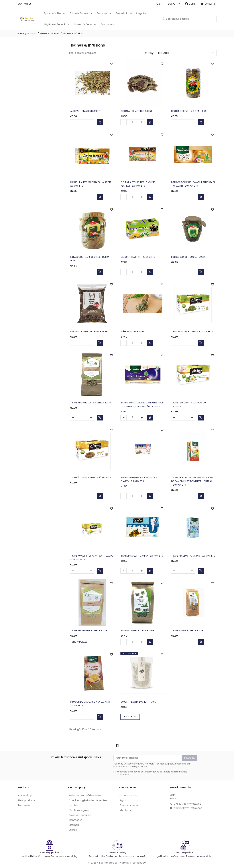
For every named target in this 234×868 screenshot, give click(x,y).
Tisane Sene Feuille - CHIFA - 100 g (89, 631)
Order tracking (129, 795)
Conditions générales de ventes (88, 800)
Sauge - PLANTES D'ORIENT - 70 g (138, 702)
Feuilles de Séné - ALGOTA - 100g (189, 111)
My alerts (125, 810)
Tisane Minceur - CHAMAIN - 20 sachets (193, 556)
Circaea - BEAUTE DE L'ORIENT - (137, 111)
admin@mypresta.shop (188, 808)
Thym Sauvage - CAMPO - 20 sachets (192, 332)
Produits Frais (124, 13)
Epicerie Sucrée (79, 13)
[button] (190, 4)
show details (80, 642)
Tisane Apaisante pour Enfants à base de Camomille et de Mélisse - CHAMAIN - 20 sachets (192, 481)
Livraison (74, 805)
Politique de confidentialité (85, 795)
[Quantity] (82, 122)
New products (27, 800)
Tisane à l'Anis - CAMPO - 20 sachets (91, 477)
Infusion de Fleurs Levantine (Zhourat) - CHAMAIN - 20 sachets (193, 184)
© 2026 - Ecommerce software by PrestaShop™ (117, 863)
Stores (73, 830)
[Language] (160, 4)
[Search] (188, 19)
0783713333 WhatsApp (188, 804)
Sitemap (74, 825)
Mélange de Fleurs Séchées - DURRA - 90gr (91, 259)
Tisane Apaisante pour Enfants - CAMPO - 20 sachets (139, 479)
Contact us (25, 4)
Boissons (102, 13)
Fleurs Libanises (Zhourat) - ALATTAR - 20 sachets (92, 184)
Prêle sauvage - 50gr (133, 332)
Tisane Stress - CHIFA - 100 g (187, 631)
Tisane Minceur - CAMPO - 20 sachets (142, 556)
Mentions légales (79, 810)
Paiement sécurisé (80, 815)
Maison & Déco (83, 24)
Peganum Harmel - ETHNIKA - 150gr (89, 332)
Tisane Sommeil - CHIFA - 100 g (137, 631)
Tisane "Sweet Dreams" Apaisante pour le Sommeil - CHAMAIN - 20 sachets (142, 405)
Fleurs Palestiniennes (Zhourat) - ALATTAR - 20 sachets (140, 184)
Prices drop (25, 795)
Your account (127, 787)
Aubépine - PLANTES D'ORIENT (86, 111)
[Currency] (174, 4)
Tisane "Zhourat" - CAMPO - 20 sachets (189, 405)
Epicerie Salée (52, 13)
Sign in (123, 800)
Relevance (186, 53)
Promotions (107, 24)
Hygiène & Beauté (55, 24)
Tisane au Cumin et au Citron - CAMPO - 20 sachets (92, 558)
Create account (129, 805)
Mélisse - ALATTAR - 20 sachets (138, 257)
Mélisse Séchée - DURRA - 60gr (188, 257)
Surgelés (141, 13)
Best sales (24, 805)
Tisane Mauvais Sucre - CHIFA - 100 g (91, 403)
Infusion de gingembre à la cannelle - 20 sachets (91, 704)
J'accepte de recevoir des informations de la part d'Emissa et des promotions (152, 773)
